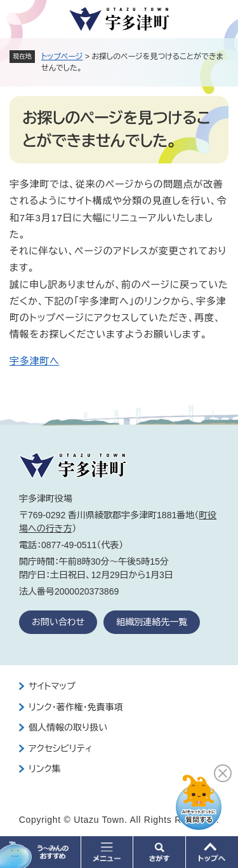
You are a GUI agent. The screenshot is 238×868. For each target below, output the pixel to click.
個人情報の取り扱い (68, 727)
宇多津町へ (34, 361)
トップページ (62, 57)
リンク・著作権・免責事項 (76, 707)
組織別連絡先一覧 (152, 622)
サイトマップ (52, 686)
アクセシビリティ (60, 748)
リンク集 (45, 769)
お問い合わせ (58, 622)
